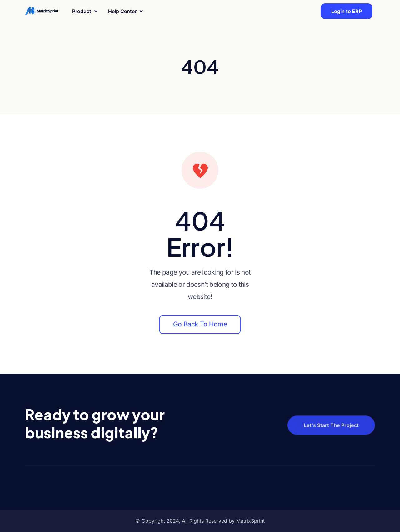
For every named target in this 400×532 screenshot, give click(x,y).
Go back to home (200, 324)
